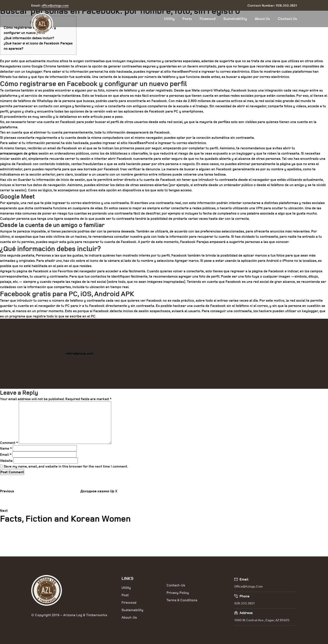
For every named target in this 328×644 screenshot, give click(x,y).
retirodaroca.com (79, 353)
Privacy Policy (178, 593)
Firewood (208, 19)
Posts (187, 19)
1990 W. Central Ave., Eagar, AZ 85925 (262, 620)
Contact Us (287, 19)
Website (6, 461)
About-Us (129, 617)
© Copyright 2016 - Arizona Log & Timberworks (69, 615)
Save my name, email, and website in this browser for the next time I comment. (66, 466)
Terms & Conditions (182, 600)
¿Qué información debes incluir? (29, 38)
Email (6, 454)
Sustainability (235, 19)
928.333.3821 (245, 603)
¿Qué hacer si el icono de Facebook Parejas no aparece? (38, 46)
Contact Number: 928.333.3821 (272, 5)
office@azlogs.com (248, 586)
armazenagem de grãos (19, 153)
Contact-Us (176, 585)
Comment (9, 443)
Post (125, 595)
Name (6, 448)
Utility (169, 19)
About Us (262, 19)
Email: (50, 6)
